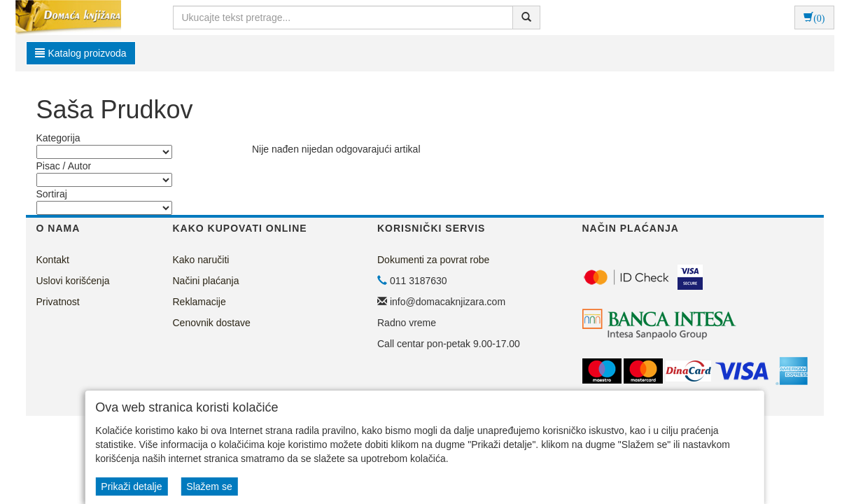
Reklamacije (199, 302)
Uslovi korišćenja (73, 281)
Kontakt (53, 260)
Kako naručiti (201, 260)
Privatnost (58, 302)
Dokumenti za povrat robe (433, 260)
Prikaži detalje (131, 486)
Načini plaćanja (206, 281)
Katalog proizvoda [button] (81, 53)
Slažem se (209, 486)
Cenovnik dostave (212, 323)
